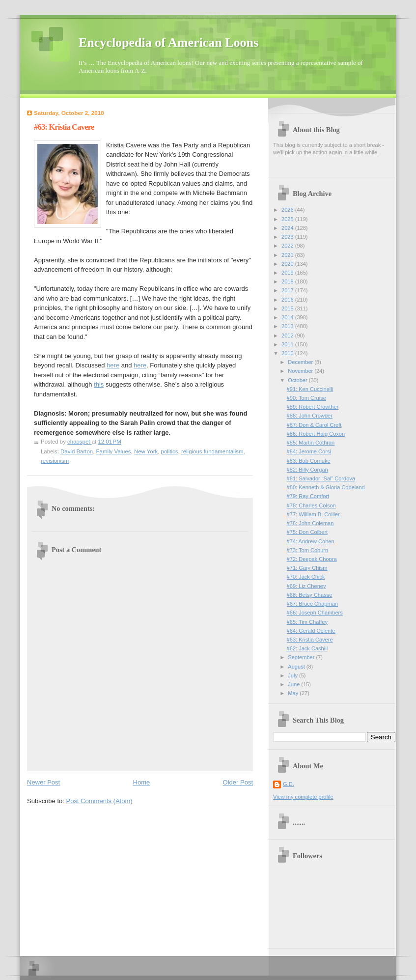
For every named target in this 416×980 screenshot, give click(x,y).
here (113, 365)
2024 (288, 228)
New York (146, 451)
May (294, 693)
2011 (288, 344)
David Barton (77, 451)
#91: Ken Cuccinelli (310, 389)
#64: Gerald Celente (311, 631)
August (297, 667)
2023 (288, 237)
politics (170, 451)
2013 (288, 326)
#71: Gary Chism (307, 568)
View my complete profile (303, 797)
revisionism (55, 461)
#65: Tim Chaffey (307, 622)
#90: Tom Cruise (306, 398)
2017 (288, 290)
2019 (288, 273)
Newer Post (43, 782)
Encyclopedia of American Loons (168, 42)
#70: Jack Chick (306, 577)
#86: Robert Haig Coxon (316, 434)
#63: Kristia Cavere (310, 640)
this (99, 384)
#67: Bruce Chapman (312, 604)
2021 (288, 255)
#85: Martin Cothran (311, 443)
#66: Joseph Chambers (315, 613)
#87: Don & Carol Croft (314, 425)
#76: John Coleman (310, 523)
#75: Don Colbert (307, 532)
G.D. (289, 784)
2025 (288, 219)
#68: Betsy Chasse (310, 595)
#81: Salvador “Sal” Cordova (321, 478)
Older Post (238, 782)
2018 (288, 281)
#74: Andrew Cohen (311, 541)
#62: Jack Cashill (307, 648)
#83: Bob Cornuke (309, 461)
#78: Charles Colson (311, 505)
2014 (288, 317)
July (293, 675)
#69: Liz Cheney (306, 586)
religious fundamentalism (212, 451)
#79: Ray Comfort (308, 496)
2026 (288, 210)
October (298, 380)
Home (142, 782)
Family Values (114, 451)
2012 (288, 336)
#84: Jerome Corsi (309, 451)
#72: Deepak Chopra (312, 559)
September (302, 657)
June (294, 684)
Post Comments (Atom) (99, 801)
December (301, 362)
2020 (288, 264)
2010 (288, 353)
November (301, 371)
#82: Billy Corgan (307, 470)
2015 (288, 308)
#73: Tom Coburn (308, 550)
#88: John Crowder (310, 416)
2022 (288, 246)
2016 (288, 300)
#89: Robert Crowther (313, 407)
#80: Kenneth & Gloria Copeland (326, 487)
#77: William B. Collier (313, 514)
